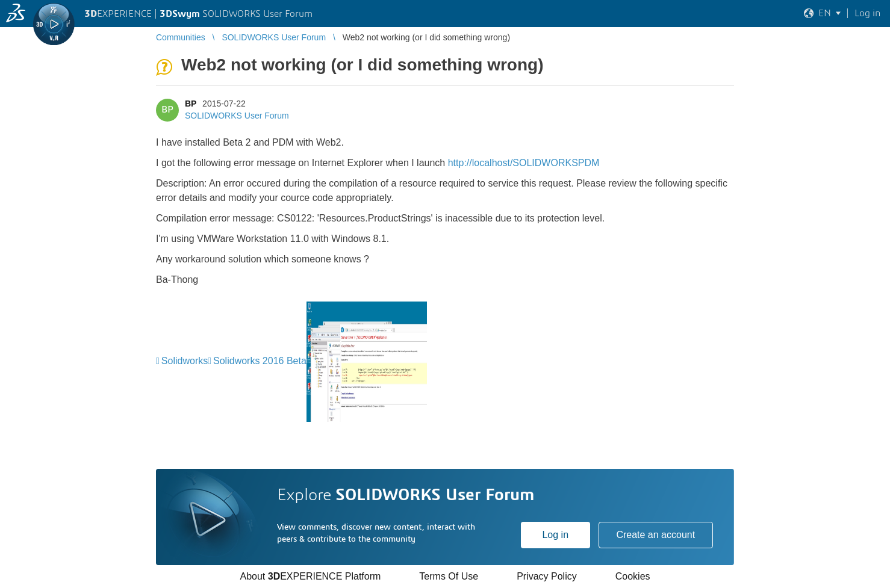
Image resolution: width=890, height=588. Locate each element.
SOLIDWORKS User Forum (237, 116)
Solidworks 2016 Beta (260, 361)
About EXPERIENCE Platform (310, 576)
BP (191, 104)
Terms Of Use (449, 576)
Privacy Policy (547, 576)
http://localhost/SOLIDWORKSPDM (524, 163)
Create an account (655, 535)
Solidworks (185, 361)
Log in (555, 535)
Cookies (633, 576)
